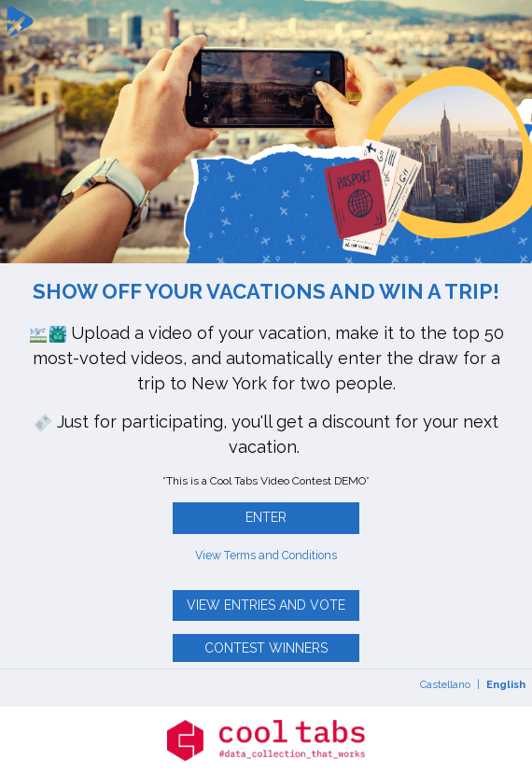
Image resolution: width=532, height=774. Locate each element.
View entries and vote (266, 605)
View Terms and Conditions (266, 555)
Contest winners (266, 648)
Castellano (445, 684)
